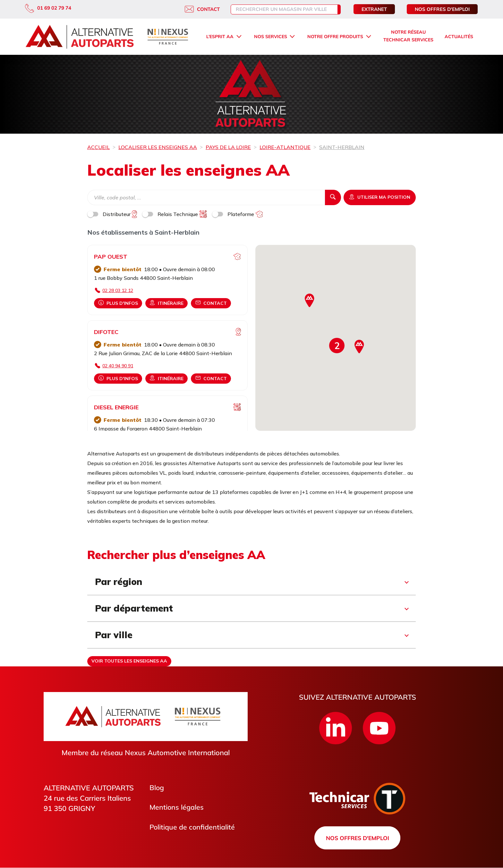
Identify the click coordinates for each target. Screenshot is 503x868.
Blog (157, 788)
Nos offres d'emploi (442, 9)
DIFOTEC (106, 332)
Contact (196, 9)
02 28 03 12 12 (118, 290)
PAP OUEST (111, 257)
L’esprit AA (220, 37)
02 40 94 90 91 (118, 366)
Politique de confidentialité (192, 828)
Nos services (271, 37)
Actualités (459, 37)
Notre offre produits (335, 37)
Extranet (374, 9)
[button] (337, 346)
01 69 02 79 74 (48, 8)
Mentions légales (177, 808)
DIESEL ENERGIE (116, 407)
